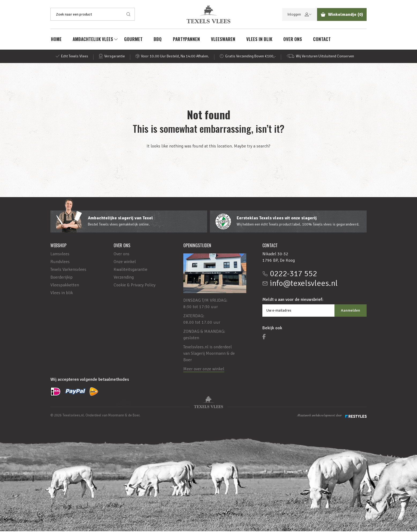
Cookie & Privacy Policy (135, 286)
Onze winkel (125, 263)
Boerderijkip (62, 278)
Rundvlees (60, 263)
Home (56, 40)
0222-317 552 (293, 275)
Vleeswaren (224, 40)
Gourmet (133, 40)
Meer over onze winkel (204, 370)
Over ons (294, 40)
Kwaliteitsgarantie (131, 270)
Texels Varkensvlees (68, 270)
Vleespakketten (65, 286)
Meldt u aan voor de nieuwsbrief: (293, 300)
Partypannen (187, 40)
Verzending (124, 278)
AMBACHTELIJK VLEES (93, 40)
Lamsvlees (60, 255)
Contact (323, 40)
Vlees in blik (260, 40)
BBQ (158, 40)
